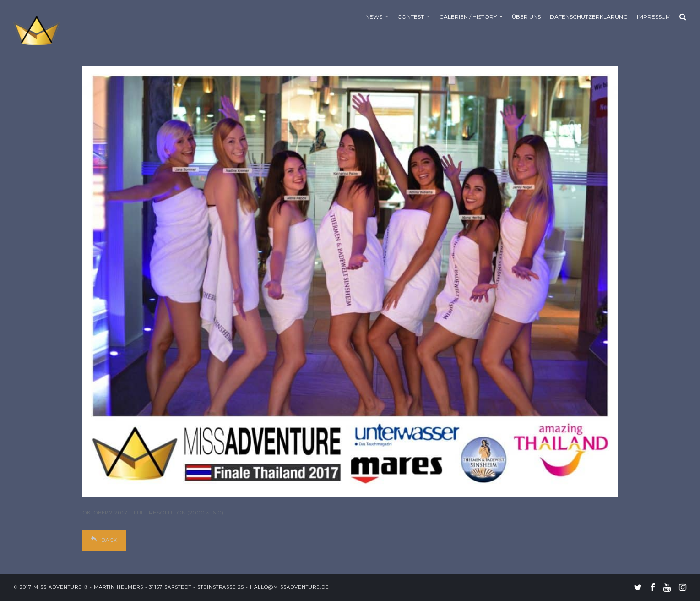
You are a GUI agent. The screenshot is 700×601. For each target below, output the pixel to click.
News (374, 17)
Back (104, 540)
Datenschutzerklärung (589, 17)
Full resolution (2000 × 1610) (179, 512)
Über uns (526, 17)
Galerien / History (468, 17)
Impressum (654, 17)
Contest (411, 17)
